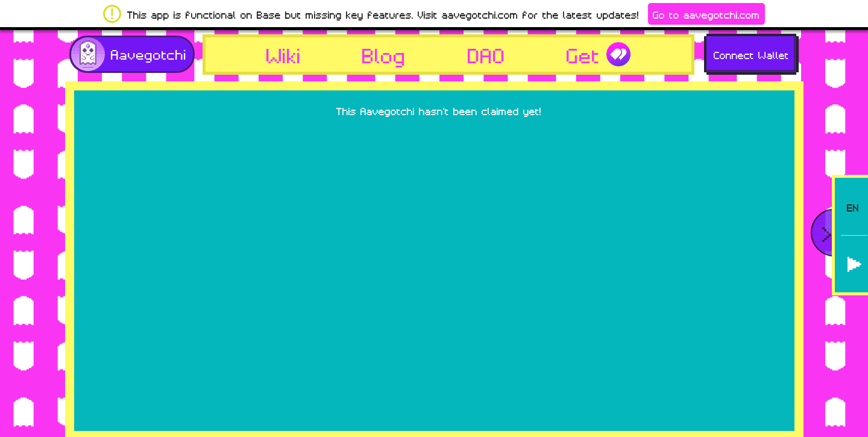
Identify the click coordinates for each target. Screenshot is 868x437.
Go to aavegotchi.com (706, 14)
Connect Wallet (751, 54)
